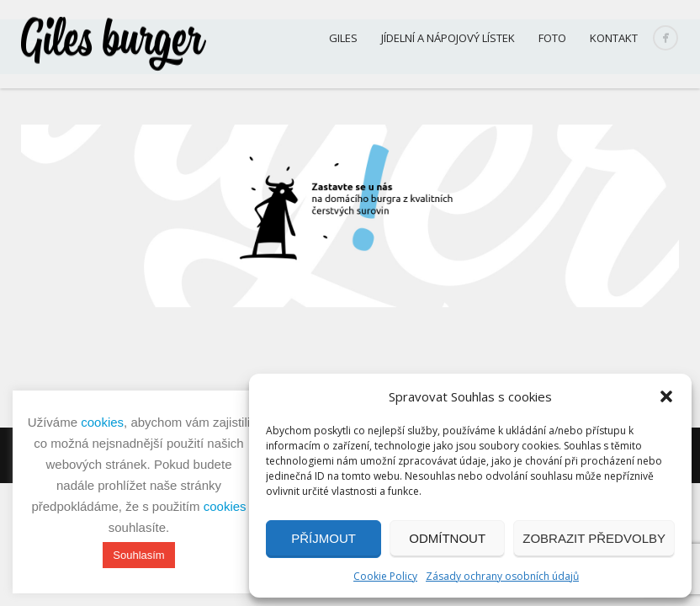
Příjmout (323, 538)
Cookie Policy (385, 576)
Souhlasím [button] (138, 555)
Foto (552, 38)
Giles (343, 38)
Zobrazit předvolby (594, 538)
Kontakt (614, 38)
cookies (102, 422)
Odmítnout (447, 538)
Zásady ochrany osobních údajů (502, 576)
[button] (666, 396)
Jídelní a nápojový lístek (448, 38)
